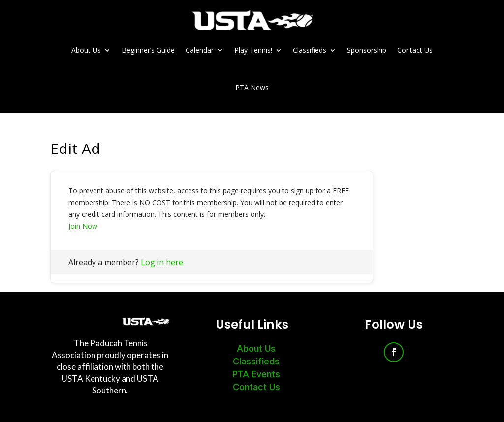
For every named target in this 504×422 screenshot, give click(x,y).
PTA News (252, 87)
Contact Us (415, 50)
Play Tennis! (253, 50)
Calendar (200, 50)
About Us (86, 50)
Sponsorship (367, 50)
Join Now (83, 226)
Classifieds (310, 50)
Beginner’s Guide (148, 50)
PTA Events (256, 374)
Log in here (162, 262)
